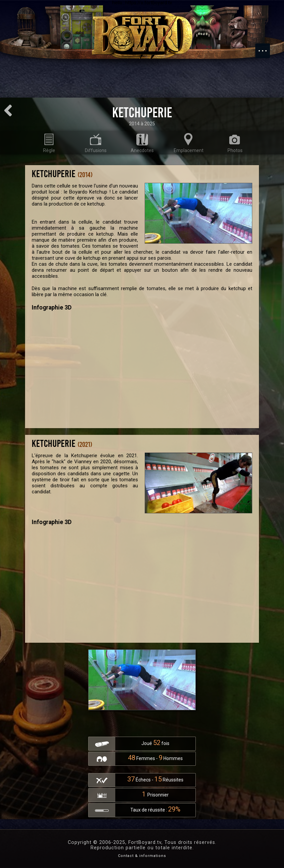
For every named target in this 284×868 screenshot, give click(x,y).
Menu (266, 47)
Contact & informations (142, 856)
